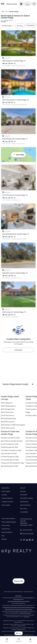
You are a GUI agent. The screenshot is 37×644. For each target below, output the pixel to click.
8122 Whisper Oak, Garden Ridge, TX (15, 139)
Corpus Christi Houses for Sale (12, 463)
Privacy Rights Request (9, 522)
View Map (19, 155)
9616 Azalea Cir (7, 403)
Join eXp (4, 495)
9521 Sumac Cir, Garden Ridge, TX (14, 312)
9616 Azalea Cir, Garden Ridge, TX (14, 61)
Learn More (27, 617)
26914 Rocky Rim (7, 412)
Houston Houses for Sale (10, 438)
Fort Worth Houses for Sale (11, 450)
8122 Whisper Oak (8, 409)
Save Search (31, 25)
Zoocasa (23, 491)
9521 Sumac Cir (7, 425)
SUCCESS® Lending (26, 498)
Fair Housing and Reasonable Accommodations (18, 601)
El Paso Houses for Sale (10, 457)
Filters (20, 26)
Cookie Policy (6, 529)
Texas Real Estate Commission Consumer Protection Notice (19, 609)
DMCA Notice (18, 596)
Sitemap (4, 539)
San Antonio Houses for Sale (12, 441)
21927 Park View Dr (8, 428)
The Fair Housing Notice (25, 613)
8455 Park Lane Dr (8, 422)
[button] (18, 384)
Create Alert (18, 350)
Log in (28, 4)
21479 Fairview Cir (8, 415)
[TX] (7, 12)
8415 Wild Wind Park (8, 419)
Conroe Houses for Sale (10, 460)
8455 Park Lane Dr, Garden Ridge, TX (15, 273)
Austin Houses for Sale (10, 444)
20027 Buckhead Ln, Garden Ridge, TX (16, 100)
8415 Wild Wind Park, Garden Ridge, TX (16, 234)
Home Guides (6, 505)
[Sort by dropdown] (8, 26)
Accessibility (24, 512)
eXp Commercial (25, 505)
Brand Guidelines (7, 532)
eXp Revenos (24, 502)
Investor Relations (7, 498)
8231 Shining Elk (19, 425)
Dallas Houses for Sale (9, 447)
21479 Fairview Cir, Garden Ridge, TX (15, 195)
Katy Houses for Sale (9, 453)
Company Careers (7, 502)
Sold (7, 640)
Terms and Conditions (8, 519)
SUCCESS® (24, 495)
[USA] (3, 12)
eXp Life (23, 488)
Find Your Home (12, 4)
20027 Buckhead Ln (8, 406)
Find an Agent (6, 491)
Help (3, 536)
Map (19, 633)
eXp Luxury (24, 509)
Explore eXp (5, 488)
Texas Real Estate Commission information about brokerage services (18, 607)
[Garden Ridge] (14, 12)
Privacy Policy (6, 525)
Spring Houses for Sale (10, 466)
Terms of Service (17, 599)
